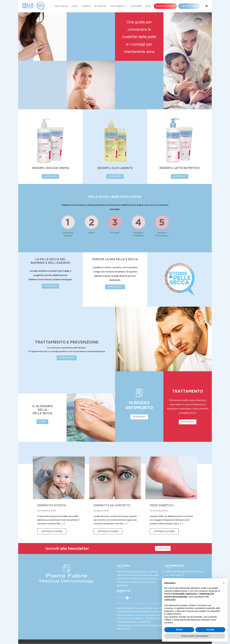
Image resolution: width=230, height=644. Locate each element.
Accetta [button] (210, 630)
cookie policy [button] (170, 599)
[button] (224, 583)
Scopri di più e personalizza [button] (195, 636)
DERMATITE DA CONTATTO (112, 505)
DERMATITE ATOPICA (52, 505)
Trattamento (119, 6)
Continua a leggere (52, 532)
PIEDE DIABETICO (162, 505)
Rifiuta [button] (179, 630)
